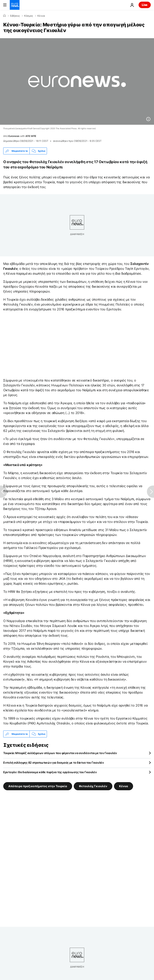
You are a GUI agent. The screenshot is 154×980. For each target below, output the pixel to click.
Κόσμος (29, 16)
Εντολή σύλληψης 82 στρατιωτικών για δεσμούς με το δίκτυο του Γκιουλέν (54, 763)
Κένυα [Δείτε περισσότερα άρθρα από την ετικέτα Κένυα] (124, 786)
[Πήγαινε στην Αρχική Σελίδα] (15, 5)
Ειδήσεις (15, 16)
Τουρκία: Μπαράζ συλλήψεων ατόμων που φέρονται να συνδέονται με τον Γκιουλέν (60, 753)
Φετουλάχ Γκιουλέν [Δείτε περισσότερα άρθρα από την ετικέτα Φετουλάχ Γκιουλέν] (93, 786)
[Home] (4, 16)
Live (145, 5)
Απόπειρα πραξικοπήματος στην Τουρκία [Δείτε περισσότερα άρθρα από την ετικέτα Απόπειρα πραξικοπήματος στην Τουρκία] (38, 786)
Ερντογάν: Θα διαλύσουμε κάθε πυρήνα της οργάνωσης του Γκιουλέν (50, 772)
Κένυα (41, 16)
